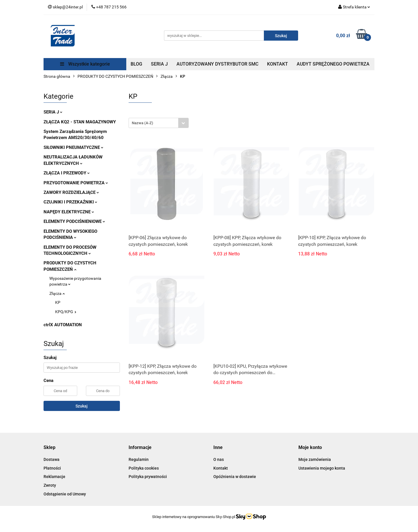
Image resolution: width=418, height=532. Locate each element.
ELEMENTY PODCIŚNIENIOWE (74, 221)
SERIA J (159, 64)
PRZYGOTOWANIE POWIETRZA (76, 183)
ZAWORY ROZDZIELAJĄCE (71, 192)
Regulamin (139, 459)
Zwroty (50, 485)
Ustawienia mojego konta (322, 468)
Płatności (52, 468)
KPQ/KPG (66, 312)
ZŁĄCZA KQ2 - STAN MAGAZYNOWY (80, 122)
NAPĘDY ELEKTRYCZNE (69, 212)
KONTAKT (278, 64)
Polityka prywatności (148, 477)
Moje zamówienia (315, 459)
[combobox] (159, 123)
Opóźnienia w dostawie (235, 477)
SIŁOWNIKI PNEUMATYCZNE (73, 147)
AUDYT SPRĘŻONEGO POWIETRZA (333, 64)
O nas (219, 459)
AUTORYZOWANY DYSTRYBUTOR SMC (217, 64)
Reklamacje (54, 477)
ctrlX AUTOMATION (63, 325)
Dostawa (52, 459)
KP (58, 302)
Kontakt (221, 468)
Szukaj (82, 406)
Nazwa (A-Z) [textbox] (143, 123)
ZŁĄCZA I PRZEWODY (67, 173)
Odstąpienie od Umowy (65, 494)
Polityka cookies (144, 468)
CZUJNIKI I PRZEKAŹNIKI (70, 202)
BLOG (136, 64)
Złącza (57, 293)
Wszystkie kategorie (85, 64)
